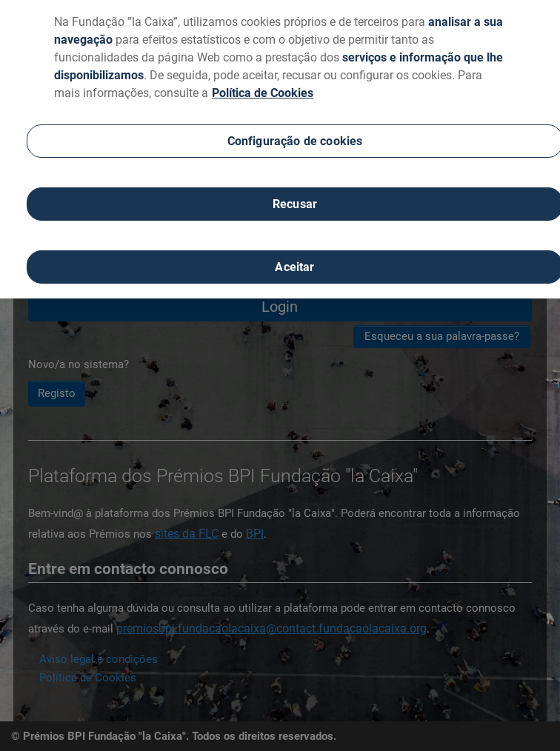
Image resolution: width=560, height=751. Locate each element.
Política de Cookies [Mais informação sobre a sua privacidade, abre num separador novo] (263, 87)
